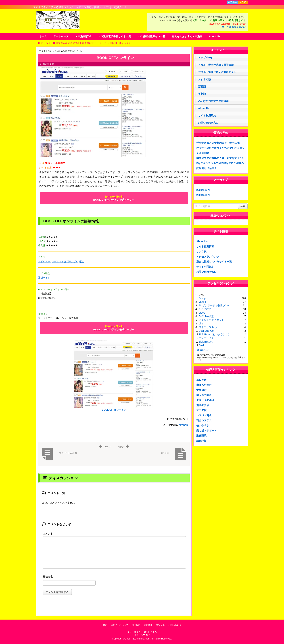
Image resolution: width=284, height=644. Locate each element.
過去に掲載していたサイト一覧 (214, 262)
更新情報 (148, 625)
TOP (105, 625)
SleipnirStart (206, 342)
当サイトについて (119, 625)
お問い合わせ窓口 (208, 123)
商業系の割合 (204, 385)
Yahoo (202, 302)
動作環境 (201, 436)
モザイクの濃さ (205, 400)
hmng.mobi (144, 639)
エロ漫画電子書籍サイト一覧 (114, 36)
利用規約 (136, 625)
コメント (48, 534)
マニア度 (201, 410)
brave (202, 313)
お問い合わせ (175, 625)
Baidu (202, 345)
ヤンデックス (206, 338)
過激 (81, 262)
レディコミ (58, 262)
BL (50, 262)
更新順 (202, 94)
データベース (61, 36)
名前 (114, 577)
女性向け (201, 390)
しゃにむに (205, 309)
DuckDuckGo (206, 331)
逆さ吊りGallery (208, 327)
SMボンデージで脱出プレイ (215, 305)
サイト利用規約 (207, 116)
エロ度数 (201, 380)
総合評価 (201, 441)
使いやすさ (203, 425)
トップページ (206, 58)
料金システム (204, 420)
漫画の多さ (203, 405)
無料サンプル (71, 262)
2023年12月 (203, 190)
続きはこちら (203, 350)
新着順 (202, 87)
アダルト (43, 262)
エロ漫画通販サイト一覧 (151, 36)
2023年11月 (203, 195)
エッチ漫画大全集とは (234, 27)
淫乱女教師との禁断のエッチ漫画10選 (218, 143)
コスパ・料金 (204, 415)
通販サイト (44, 278)
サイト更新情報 (205, 246)
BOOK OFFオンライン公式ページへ (114, 198)
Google (203, 298)
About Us (214, 36)
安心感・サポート (206, 431)
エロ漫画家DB (83, 36)
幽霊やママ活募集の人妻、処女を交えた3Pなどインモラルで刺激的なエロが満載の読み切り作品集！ (220, 163)
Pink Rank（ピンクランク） (215, 334)
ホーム (43, 36)
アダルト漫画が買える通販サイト (217, 72)
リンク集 (201, 251)
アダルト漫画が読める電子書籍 (216, 65)
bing (201, 324)
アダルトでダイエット (211, 320)
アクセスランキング (208, 257)
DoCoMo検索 (206, 316)
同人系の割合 (204, 395)
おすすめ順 (204, 79)
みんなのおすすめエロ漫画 (187, 36)
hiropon (183, 425)
